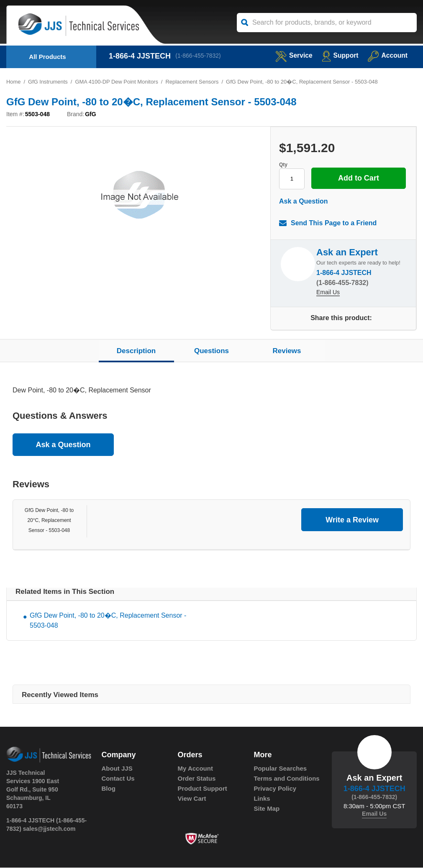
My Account (195, 769)
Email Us (328, 293)
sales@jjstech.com (49, 829)
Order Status (196, 779)
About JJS (117, 769)
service (292, 55)
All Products (47, 57)
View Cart (192, 799)
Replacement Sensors (193, 82)
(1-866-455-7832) (199, 56)
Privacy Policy (275, 789)
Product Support (202, 789)
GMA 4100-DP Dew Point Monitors (117, 82)
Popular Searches (280, 769)
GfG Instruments (48, 82)
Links (262, 799)
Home (14, 82)
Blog (109, 789)
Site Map (267, 809)
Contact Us (118, 779)
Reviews (287, 351)
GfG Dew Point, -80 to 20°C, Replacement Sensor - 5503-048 (49, 521)
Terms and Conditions (286, 779)
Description (136, 351)
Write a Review (352, 520)
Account (387, 55)
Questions (211, 351)
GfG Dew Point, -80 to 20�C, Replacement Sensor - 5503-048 (108, 621)
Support (339, 55)
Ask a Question (303, 201)
